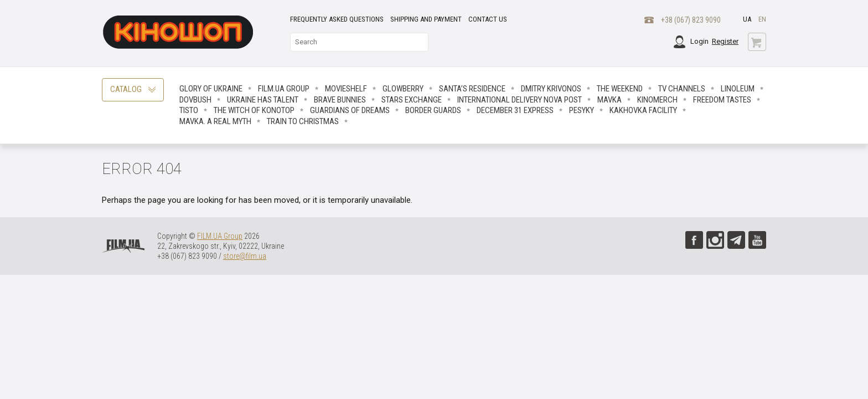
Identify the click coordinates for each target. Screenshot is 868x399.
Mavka (609, 100)
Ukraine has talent (263, 100)
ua (747, 19)
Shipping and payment (426, 19)
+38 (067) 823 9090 (691, 20)
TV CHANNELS (682, 89)
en (762, 19)
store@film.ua (245, 256)
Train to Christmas (303, 121)
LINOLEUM (738, 89)
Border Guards (433, 110)
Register (725, 41)
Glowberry (403, 89)
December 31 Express (515, 110)
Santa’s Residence (472, 89)
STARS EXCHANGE (412, 100)
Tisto (189, 110)
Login (699, 41)
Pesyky (582, 110)
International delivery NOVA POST (520, 100)
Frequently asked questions (337, 19)
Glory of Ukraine (211, 89)
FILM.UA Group (284, 89)
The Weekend (620, 89)
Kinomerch (657, 100)
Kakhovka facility (643, 110)
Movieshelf (346, 89)
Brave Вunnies (340, 100)
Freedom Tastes (722, 100)
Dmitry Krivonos (551, 89)
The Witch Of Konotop (254, 110)
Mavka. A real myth (215, 121)
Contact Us (488, 19)
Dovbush (195, 100)
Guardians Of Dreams (350, 110)
